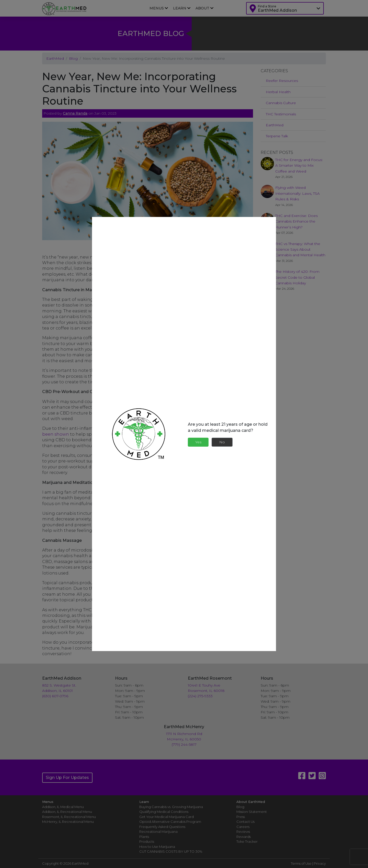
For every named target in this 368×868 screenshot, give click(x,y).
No (222, 442)
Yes (198, 442)
